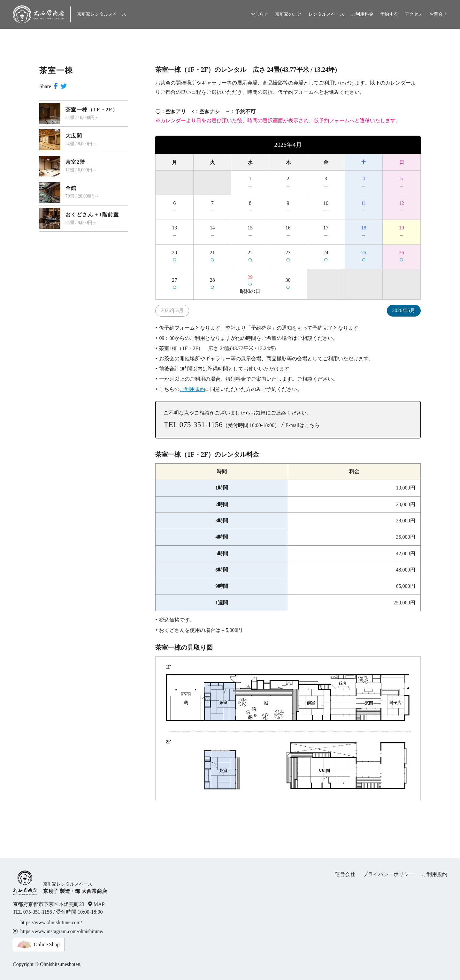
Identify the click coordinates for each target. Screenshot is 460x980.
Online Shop (47, 944)
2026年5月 (404, 310)
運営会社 (345, 874)
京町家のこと (288, 14)
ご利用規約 (192, 389)
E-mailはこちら (303, 425)
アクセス (414, 14)
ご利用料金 (362, 14)
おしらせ (259, 14)
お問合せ (438, 14)
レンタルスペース (326, 14)
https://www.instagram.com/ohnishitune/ (58, 931)
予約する (389, 14)
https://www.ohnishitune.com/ (51, 922)
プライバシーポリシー (388, 874)
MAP (99, 904)
